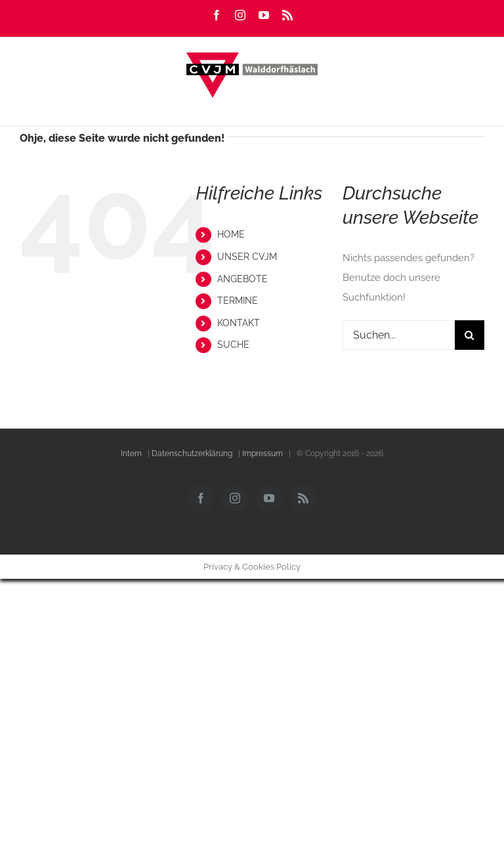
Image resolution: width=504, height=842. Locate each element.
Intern (131, 453)
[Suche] (470, 335)
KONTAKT (239, 323)
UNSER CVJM (247, 257)
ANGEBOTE (242, 279)
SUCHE (233, 345)
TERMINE (238, 301)
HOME (231, 234)
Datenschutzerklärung (192, 453)
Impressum (262, 453)
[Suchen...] (399, 335)
